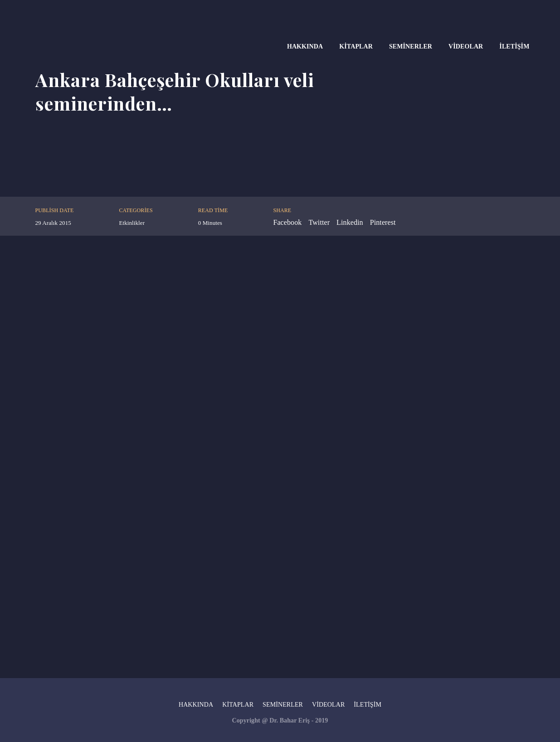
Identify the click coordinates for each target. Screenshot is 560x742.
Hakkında (305, 46)
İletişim (514, 46)
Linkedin (350, 222)
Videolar (466, 46)
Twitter (319, 222)
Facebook (287, 222)
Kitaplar (356, 46)
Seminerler (411, 46)
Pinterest (383, 222)
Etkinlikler (132, 223)
